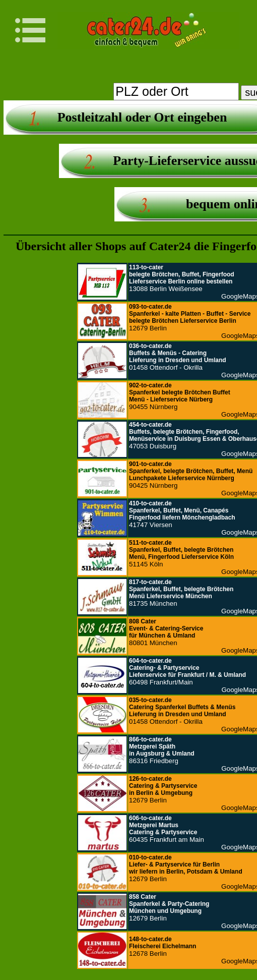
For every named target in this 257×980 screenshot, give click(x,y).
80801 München (166, 632)
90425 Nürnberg (191, 475)
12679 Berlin (190, 318)
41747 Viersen (182, 514)
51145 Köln (181, 554)
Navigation (36, 30)
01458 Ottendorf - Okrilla (178, 357)
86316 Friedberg (162, 750)
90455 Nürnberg (180, 396)
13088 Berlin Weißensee (182, 278)
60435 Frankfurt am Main (167, 829)
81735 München (181, 593)
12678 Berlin (163, 946)
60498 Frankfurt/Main (187, 672)
